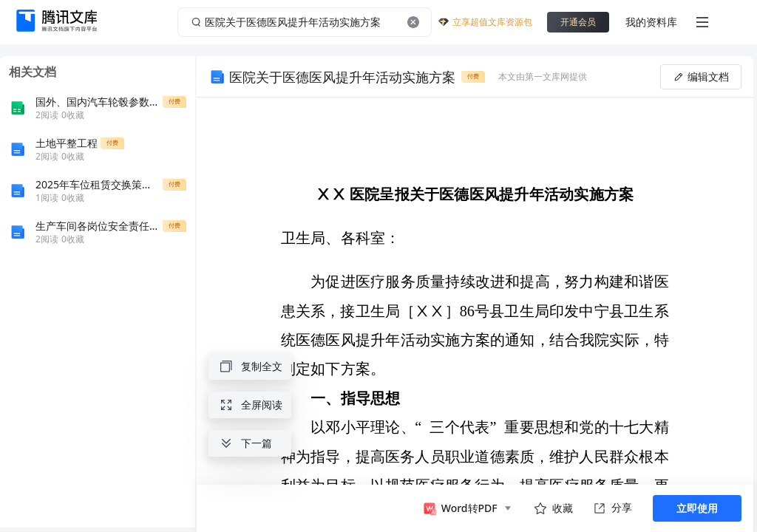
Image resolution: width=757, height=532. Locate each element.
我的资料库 (651, 22)
